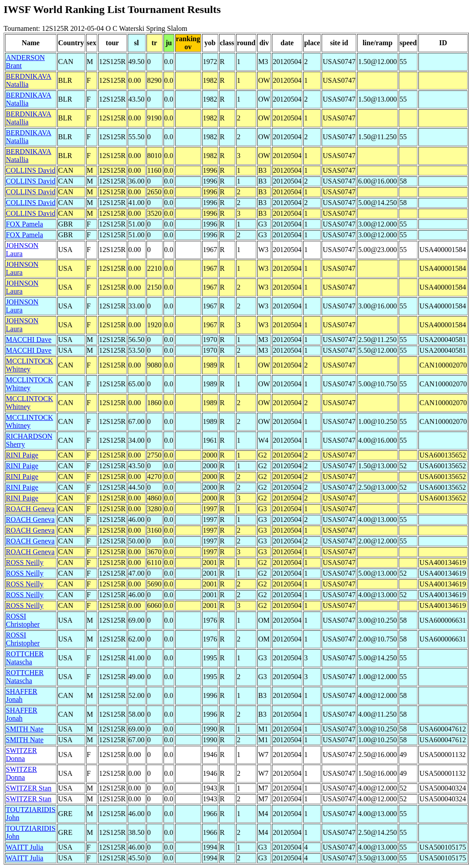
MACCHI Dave (29, 340)
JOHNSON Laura (22, 250)
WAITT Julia (25, 847)
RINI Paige (22, 455)
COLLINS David (31, 170)
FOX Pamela (24, 224)
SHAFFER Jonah (22, 695)
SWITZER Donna (21, 755)
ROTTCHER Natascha (25, 658)
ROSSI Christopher (23, 620)
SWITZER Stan (29, 788)
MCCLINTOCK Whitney (30, 365)
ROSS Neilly (25, 562)
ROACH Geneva (30, 509)
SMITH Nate (25, 729)
